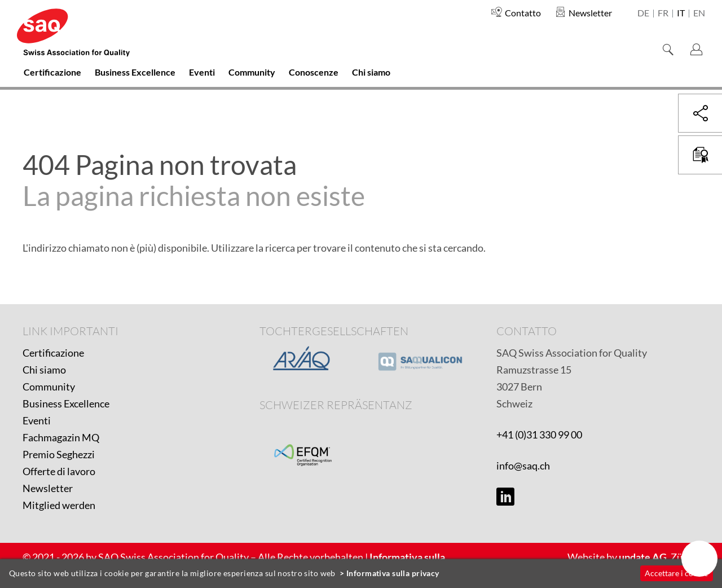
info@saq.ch (523, 466)
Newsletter (48, 488)
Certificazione (53, 353)
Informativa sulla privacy (393, 573)
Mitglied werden (59, 505)
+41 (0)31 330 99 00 (539, 435)
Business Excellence (66, 403)
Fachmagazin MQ (61, 437)
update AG (643, 557)
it (681, 14)
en (699, 14)
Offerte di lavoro (59, 471)
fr (663, 14)
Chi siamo (44, 370)
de (643, 14)
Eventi (37, 420)
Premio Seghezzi (59, 454)
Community (49, 387)
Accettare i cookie (676, 573)
